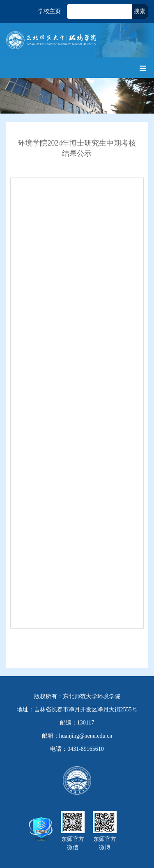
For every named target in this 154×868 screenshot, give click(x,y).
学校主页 (49, 11)
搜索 (140, 11)
